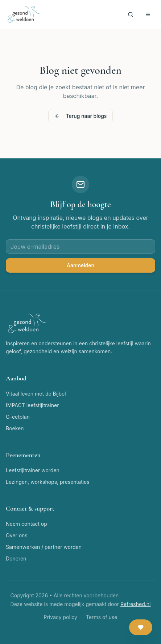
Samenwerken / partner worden (44, 547)
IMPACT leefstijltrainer (32, 405)
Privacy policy (61, 617)
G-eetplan (18, 417)
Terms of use (102, 617)
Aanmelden (80, 265)
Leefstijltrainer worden (33, 470)
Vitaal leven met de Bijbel (36, 394)
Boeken (15, 428)
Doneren (16, 558)
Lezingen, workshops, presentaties (48, 482)
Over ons (17, 535)
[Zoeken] (131, 14)
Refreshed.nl (135, 604)
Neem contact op (26, 524)
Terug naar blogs (81, 116)
